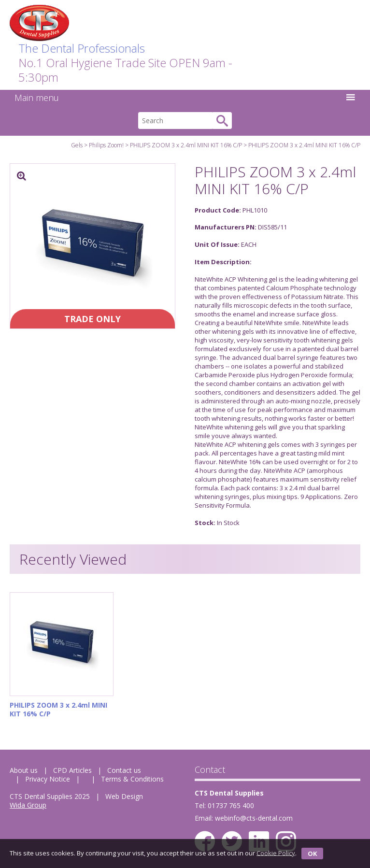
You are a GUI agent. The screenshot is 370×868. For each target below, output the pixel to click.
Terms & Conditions (132, 779)
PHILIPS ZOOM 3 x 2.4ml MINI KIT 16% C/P (186, 145)
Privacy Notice (48, 779)
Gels (77, 145)
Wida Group (28, 805)
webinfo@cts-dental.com (254, 818)
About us (24, 770)
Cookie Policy (276, 853)
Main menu (185, 98)
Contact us (124, 770)
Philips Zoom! (106, 145)
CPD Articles (72, 770)
